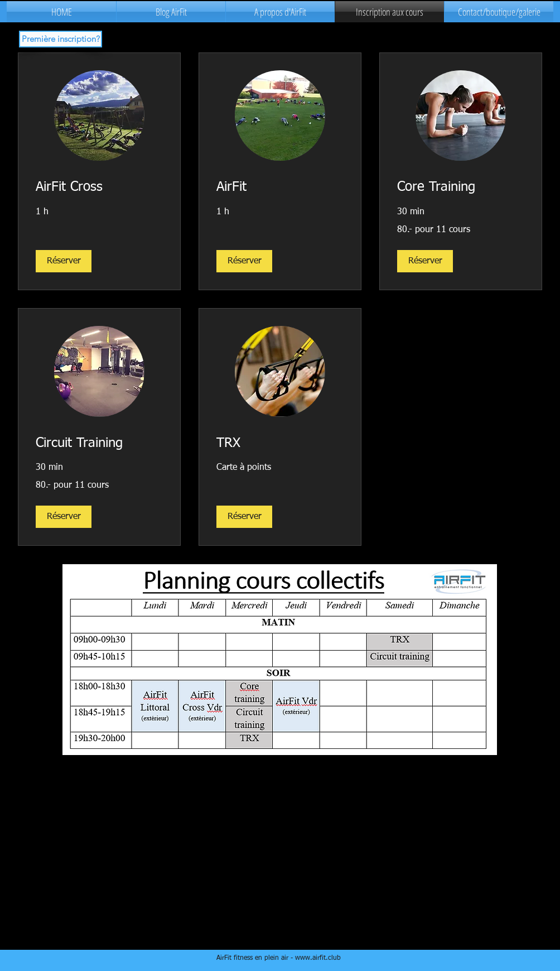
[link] (99, 188)
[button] (64, 261)
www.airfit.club (318, 958)
